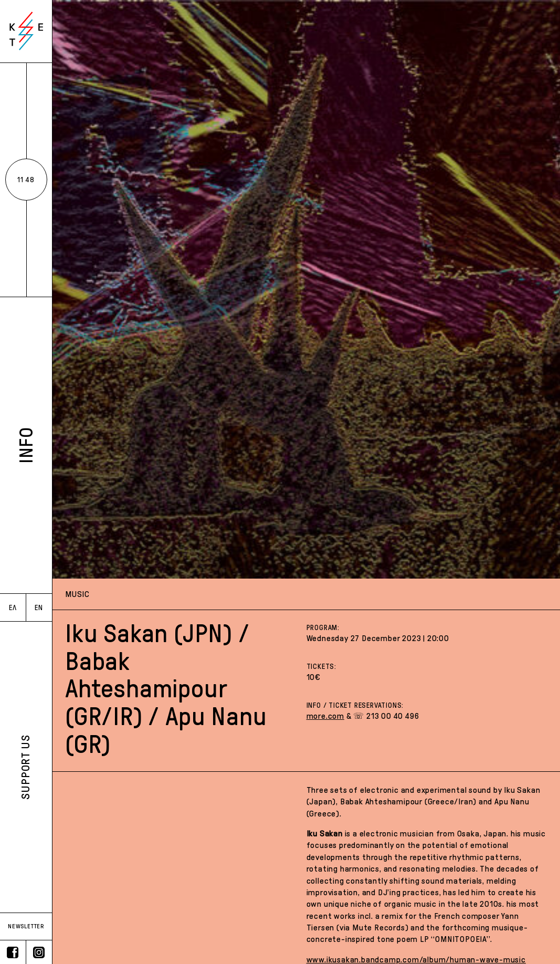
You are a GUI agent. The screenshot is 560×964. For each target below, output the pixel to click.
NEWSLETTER (26, 926)
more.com (325, 716)
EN (39, 608)
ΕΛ (13, 608)
